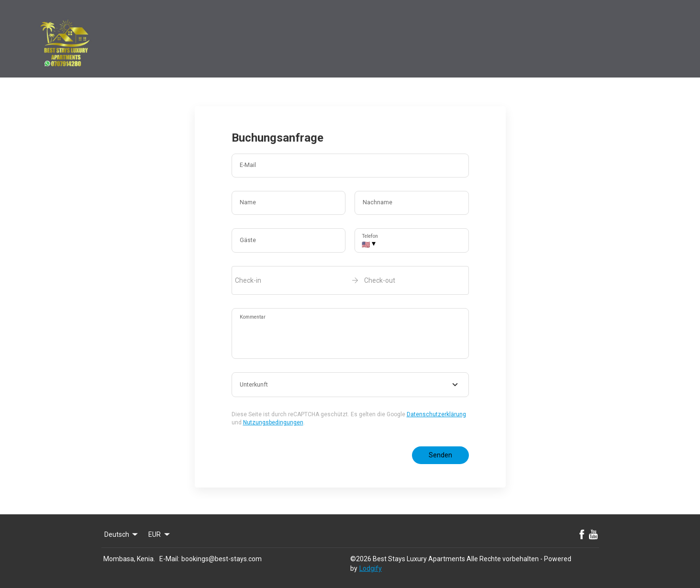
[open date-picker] (350, 280)
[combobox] (350, 385)
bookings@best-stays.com (222, 559)
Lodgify (371, 568)
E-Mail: (169, 559)
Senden (440, 455)
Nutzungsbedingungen (273, 422)
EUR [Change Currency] (160, 534)
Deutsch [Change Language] (122, 534)
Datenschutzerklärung (436, 414)
